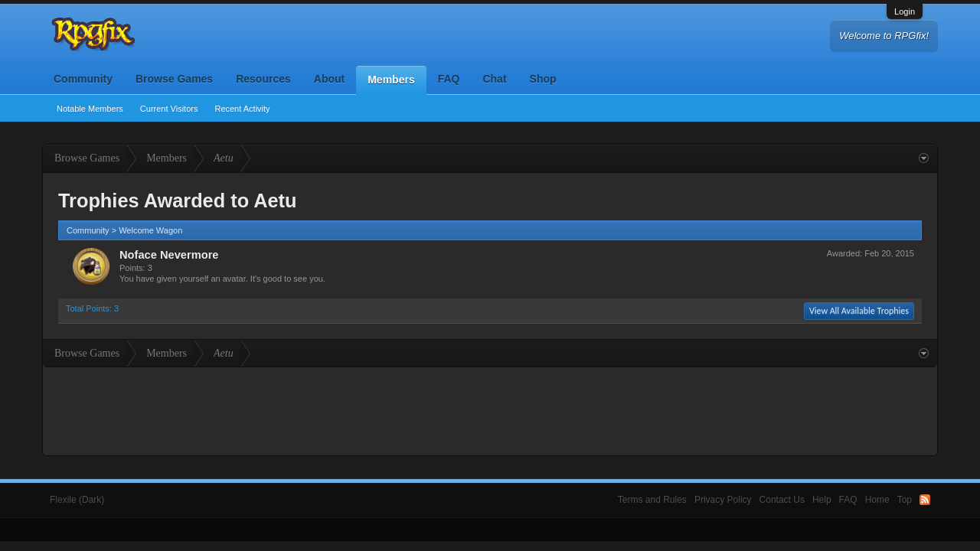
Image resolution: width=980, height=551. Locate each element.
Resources (263, 79)
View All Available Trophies (859, 311)
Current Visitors (169, 109)
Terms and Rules (652, 500)
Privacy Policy (723, 500)
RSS (925, 500)
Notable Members (90, 109)
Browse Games (174, 79)
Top (905, 500)
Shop (543, 79)
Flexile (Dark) (77, 500)
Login (905, 11)
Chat (494, 79)
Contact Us (782, 500)
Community (83, 79)
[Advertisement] (490, 409)
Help (822, 500)
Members (391, 80)
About (329, 79)
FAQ (449, 79)
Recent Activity (242, 109)
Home (877, 500)
